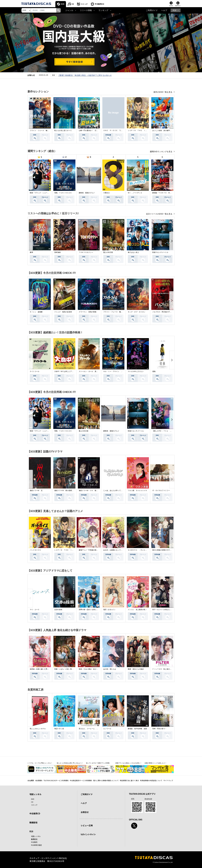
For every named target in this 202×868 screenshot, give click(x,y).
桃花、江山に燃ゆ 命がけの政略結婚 (92, 669)
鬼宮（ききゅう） (110, 610)
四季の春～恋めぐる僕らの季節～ (91, 610)
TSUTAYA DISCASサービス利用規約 (56, 780)
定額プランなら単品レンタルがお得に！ (128, 763)
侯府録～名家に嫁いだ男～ (39, 669)
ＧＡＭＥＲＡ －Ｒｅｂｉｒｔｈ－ (141, 550)
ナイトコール (35, 372)
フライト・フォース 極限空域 (41, 131)
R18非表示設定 (36, 845)
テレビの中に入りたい (136, 372)
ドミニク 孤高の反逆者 (63, 312)
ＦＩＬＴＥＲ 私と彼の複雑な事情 (165, 669)
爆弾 (31, 252)
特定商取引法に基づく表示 (129, 780)
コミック (84, 4)
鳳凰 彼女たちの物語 (136, 669)
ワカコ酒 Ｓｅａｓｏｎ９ (137, 491)
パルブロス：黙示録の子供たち (163, 312)
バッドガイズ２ (35, 550)
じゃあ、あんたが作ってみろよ (114, 491)
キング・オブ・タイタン (137, 312)
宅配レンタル (36, 836)
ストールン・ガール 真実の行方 (91, 372)
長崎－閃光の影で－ (159, 729)
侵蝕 (154, 372)
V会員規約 (39, 780)
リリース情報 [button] (86, 10)
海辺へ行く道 (59, 729)
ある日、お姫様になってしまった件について (119, 550)
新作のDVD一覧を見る (163, 92)
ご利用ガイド (152, 10)
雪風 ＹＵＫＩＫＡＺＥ (63, 193)
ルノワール (107, 729)
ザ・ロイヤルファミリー (161, 491)
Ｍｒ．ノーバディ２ (135, 193)
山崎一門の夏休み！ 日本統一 (90, 131)
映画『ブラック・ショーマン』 (41, 193)
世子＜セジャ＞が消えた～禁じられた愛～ (167, 610)
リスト (171, 6)
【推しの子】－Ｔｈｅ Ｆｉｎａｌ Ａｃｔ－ (169, 431)
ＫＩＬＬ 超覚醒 (36, 312)
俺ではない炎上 (133, 252)
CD (73, 4)
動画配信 (34, 822)
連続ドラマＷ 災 (36, 491)
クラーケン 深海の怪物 (88, 312)
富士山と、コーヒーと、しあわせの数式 (93, 729)
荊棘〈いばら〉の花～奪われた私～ (67, 669)
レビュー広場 (87, 826)
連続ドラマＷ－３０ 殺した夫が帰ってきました (96, 491)
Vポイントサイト (88, 834)
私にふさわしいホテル (38, 729)
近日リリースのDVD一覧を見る (159, 214)
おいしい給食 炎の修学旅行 (163, 131)
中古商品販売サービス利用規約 (81, 780)
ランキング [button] (103, 10)
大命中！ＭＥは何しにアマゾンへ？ (67, 372)
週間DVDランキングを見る (161, 152)
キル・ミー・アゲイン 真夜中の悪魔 (117, 372)
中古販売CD (100, 4)
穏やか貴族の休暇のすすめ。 (163, 550)
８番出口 (106, 193)
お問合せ (85, 812)
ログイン (178, 6)
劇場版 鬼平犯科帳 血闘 (137, 729)
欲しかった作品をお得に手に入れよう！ (70, 763)
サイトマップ (168, 780)
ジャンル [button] (69, 10)
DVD (63, 4)
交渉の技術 (58, 610)
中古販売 (34, 842)
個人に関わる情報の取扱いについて (106, 780)
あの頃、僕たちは (110, 669)
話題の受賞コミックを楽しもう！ (156, 763)
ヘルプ (164, 10)
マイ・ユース (35, 610)
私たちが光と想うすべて (63, 131)
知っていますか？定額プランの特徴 (98, 763)
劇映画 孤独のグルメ (87, 193)
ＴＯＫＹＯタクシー (86, 252)
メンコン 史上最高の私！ (137, 610)
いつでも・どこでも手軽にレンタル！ (40, 763)
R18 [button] (175, 10)
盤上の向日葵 (108, 252)
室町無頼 (57, 252)
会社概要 (31, 780)
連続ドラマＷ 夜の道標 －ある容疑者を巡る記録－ (73, 491)
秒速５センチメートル (160, 252)
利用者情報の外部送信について (151, 780)
